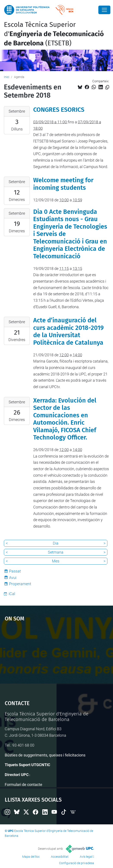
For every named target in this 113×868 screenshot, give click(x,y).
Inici (7, 77)
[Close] (104, 10)
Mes (56, 561)
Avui (13, 578)
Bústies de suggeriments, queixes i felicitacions (45, 755)
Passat (15, 571)
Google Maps (57, 659)
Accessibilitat (60, 857)
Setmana (56, 552)
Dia (56, 543)
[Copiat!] (107, 87)
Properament (20, 584)
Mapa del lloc (31, 857)
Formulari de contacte (24, 785)
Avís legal (86, 857)
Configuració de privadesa (77, 863)
